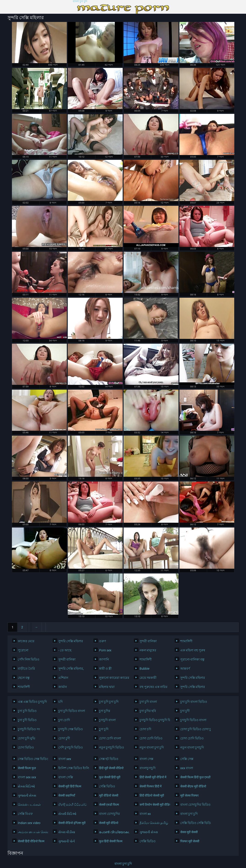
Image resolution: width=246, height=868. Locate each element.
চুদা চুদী (185, 711)
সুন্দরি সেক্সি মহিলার (71, 641)
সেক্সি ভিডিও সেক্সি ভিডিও (194, 823)
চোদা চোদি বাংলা (110, 738)
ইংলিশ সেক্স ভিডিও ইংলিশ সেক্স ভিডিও (72, 768)
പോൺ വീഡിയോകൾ (113, 832)
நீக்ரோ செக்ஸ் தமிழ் (154, 823)
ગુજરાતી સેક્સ (27, 796)
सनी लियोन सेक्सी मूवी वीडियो (154, 805)
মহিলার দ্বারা (107, 687)
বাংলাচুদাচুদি (148, 768)
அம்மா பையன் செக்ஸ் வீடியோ (32, 832)
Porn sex (105, 650)
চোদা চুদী (64, 738)
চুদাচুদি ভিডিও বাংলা (193, 720)
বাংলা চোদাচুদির (109, 814)
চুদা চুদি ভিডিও (27, 711)
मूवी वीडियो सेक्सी (109, 796)
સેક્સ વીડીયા (67, 832)
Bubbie (145, 669)
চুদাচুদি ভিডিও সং (29, 729)
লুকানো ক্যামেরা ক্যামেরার (113, 678)
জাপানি (104, 659)
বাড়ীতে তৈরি (26, 669)
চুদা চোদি (64, 720)
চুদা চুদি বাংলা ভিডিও (194, 702)
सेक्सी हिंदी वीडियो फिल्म (31, 841)
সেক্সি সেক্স (187, 759)
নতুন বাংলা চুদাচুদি (192, 747)
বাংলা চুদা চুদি (80, 1)
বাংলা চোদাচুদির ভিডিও (194, 805)
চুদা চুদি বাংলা (148, 702)
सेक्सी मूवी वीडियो (109, 823)
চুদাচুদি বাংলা (107, 720)
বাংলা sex (65, 759)
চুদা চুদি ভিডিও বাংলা (72, 711)
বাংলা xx (145, 814)
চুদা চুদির (105, 711)
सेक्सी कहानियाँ (67, 796)
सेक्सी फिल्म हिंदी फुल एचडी (194, 777)
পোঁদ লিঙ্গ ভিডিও (29, 659)
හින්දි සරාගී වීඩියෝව (72, 805)
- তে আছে (65, 650)
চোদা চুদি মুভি (27, 738)
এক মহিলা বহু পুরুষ (193, 650)
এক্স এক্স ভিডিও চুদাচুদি (32, 702)
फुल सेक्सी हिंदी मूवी (110, 777)
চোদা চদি (145, 729)
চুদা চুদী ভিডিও (27, 720)
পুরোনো (23, 650)
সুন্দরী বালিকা (148, 641)
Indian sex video (29, 823)
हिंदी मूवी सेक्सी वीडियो (111, 768)
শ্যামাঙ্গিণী (186, 641)
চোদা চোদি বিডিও (151, 738)
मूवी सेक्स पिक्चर (189, 796)
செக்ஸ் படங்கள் (29, 805)
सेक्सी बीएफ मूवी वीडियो (193, 786)
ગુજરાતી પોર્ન (67, 841)
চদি (61, 702)
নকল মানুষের (148, 650)
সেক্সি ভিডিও (107, 786)
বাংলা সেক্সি (66, 777)
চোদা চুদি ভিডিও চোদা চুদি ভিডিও (194, 729)
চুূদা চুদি (104, 729)
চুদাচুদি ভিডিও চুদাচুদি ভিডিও (154, 720)
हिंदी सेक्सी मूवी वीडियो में (153, 777)
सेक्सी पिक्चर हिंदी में (151, 786)
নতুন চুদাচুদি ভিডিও (112, 747)
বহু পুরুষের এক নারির (154, 687)
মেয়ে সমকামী (148, 678)
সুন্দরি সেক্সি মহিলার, (71, 669)
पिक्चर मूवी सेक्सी (190, 841)
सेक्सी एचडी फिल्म (109, 805)
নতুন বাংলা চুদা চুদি (152, 747)
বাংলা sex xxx (27, 777)
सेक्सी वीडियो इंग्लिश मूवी (72, 823)
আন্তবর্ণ (185, 669)
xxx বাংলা (187, 768)
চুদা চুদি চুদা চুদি (109, 702)
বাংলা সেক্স (146, 759)
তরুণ (103, 641)
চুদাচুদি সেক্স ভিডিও (71, 729)
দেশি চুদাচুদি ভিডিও (71, 747)
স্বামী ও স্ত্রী (105, 669)
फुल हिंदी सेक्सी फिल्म (111, 841)
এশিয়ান (63, 678)
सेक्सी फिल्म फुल (27, 768)
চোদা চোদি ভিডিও (192, 738)
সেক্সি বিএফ (25, 814)
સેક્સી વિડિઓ (67, 814)
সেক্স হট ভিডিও (109, 759)
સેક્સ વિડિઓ (26, 786)
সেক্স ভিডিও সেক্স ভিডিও (32, 759)
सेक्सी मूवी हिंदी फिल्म (70, 786)
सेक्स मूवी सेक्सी (189, 832)
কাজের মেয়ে (26, 641)
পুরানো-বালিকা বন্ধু (192, 659)
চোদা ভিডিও (26, 747)
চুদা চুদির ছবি (148, 711)
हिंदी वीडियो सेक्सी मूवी (152, 796)
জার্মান (63, 687)
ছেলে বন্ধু (24, 678)
